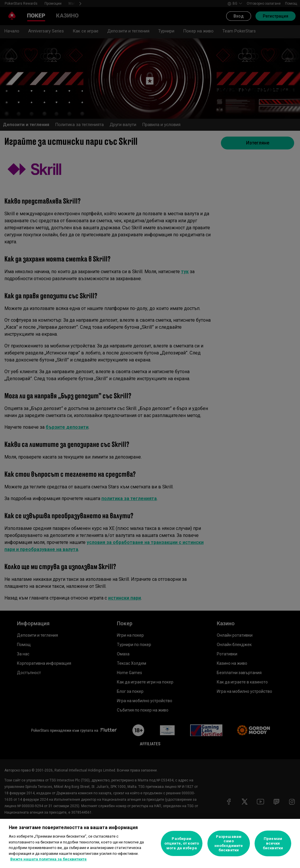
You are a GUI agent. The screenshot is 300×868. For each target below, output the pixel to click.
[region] (150, 843)
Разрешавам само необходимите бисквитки (229, 843)
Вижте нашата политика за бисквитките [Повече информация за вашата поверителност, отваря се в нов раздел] (48, 859)
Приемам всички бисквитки (273, 843)
